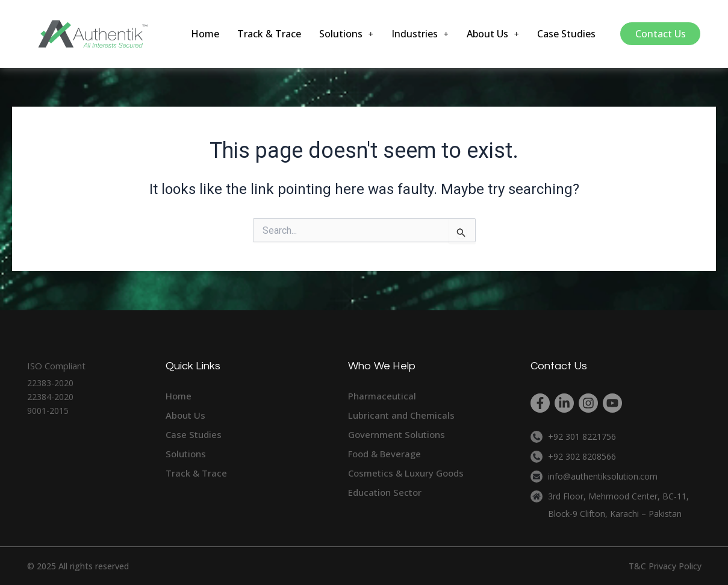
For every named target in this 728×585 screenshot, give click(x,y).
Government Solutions (397, 434)
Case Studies (567, 34)
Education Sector (385, 492)
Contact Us (661, 34)
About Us (494, 34)
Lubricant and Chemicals (401, 415)
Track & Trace (270, 34)
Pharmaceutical (382, 396)
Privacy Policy (675, 566)
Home (206, 34)
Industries (421, 34)
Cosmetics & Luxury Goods (406, 473)
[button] (347, 34)
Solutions (347, 34)
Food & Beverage (384, 454)
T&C (637, 566)
